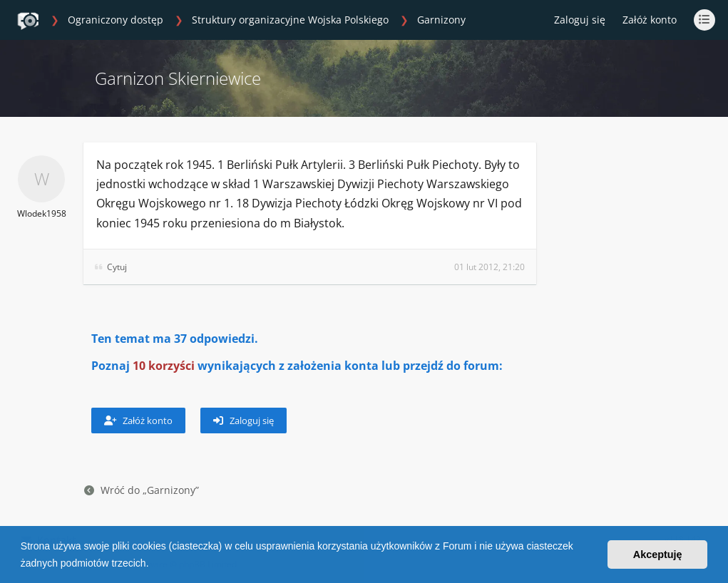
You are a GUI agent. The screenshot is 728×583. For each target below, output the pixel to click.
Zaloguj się (243, 421)
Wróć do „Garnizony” (142, 490)
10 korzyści (164, 366)
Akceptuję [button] (658, 554)
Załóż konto (650, 20)
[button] (153, 564)
